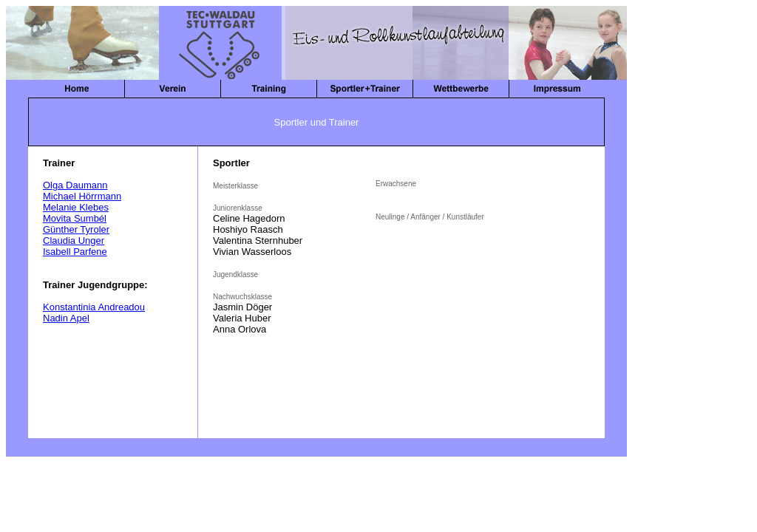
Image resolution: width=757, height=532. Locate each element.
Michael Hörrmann (82, 196)
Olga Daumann (75, 185)
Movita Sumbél (75, 218)
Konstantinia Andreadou (94, 307)
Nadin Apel (66, 318)
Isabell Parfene (75, 252)
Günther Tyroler (76, 229)
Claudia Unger (74, 241)
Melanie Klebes (76, 207)
